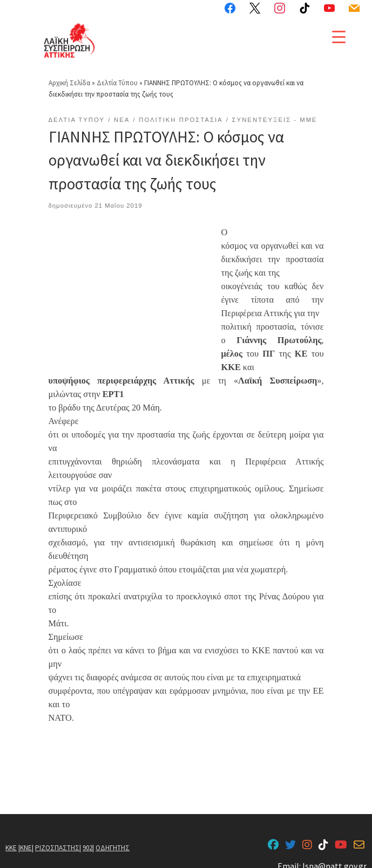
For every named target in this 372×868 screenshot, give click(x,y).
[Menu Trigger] (339, 37)
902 (87, 838)
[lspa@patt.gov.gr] (359, 835)
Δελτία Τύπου (117, 73)
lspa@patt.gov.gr (334, 856)
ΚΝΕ (26, 838)
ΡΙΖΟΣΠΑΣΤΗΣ (57, 838)
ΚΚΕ (11, 838)
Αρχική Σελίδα (70, 73)
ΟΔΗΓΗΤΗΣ (113, 838)
